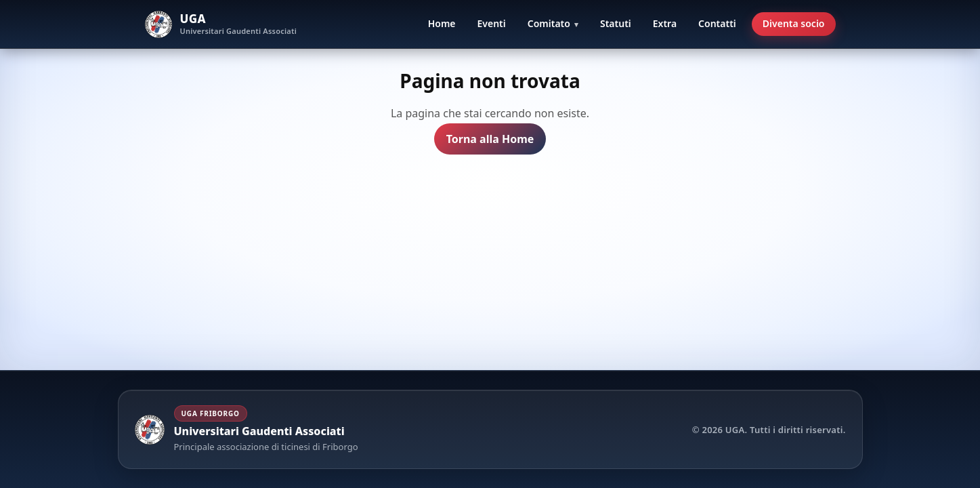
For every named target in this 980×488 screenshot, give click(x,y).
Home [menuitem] (442, 23)
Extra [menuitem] (665, 23)
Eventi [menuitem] (492, 23)
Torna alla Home (490, 140)
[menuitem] (553, 24)
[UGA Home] (221, 24)
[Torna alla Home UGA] (247, 429)
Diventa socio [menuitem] (794, 23)
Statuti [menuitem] (616, 23)
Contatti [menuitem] (717, 23)
